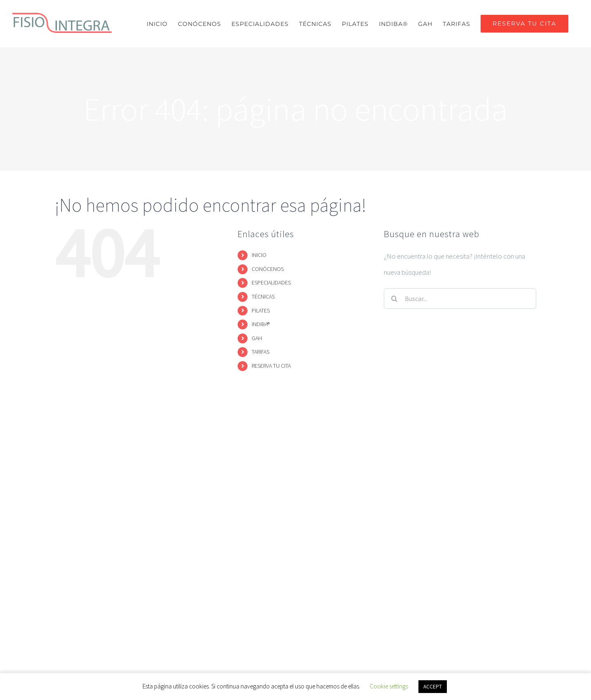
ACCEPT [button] (433, 687)
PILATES (261, 310)
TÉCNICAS (263, 296)
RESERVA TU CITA (271, 366)
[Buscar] (394, 299)
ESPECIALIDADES (271, 282)
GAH (257, 338)
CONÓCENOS (268, 269)
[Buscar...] (460, 299)
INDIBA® (261, 324)
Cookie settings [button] (389, 686)
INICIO (259, 255)
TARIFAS (260, 352)
